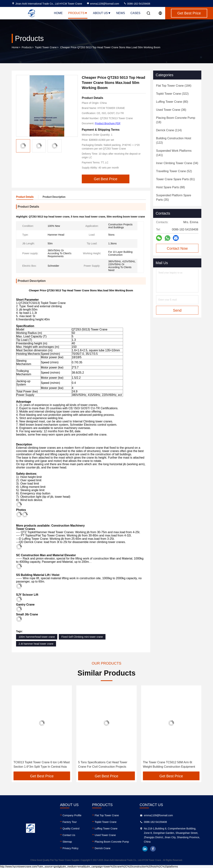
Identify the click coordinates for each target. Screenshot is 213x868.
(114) (169, 130)
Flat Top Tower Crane (107, 815)
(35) (174, 197)
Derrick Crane (103, 848)
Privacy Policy (71, 848)
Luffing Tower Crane (106, 829)
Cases (135, 13)
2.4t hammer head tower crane (36, 644)
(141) (174, 153)
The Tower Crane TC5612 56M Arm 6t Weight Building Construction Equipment (169, 764)
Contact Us (69, 835)
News (121, 13)
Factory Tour (70, 822)
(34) (177, 163)
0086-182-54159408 (137, 4)
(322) (172, 94)
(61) (175, 179)
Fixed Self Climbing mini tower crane (82, 637)
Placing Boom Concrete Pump (112, 842)
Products (78, 13)
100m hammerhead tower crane (37, 637)
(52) (174, 171)
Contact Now (177, 248)
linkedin (145, 849)
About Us (102, 13)
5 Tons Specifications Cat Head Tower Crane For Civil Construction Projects (103, 764)
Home (58, 13)
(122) (174, 140)
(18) (176, 120)
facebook (153, 849)
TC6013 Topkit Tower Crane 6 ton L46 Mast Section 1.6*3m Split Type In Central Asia (42, 764)
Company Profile (72, 815)
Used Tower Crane (105, 835)
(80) (172, 102)
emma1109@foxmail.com (103, 4)
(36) (171, 110)
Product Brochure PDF (108, 123)
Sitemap (67, 842)
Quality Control (71, 829)
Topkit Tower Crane (46, 47)
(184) (174, 86)
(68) (170, 187)
